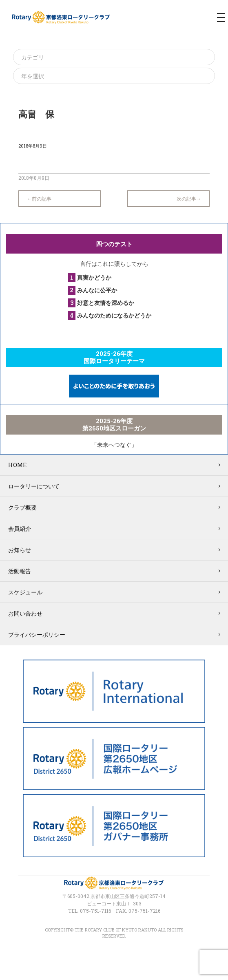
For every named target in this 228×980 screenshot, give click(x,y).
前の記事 (42, 199)
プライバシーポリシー (37, 635)
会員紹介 (20, 529)
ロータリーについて (34, 486)
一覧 (114, 194)
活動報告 (20, 571)
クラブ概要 (22, 507)
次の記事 (186, 199)
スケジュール (25, 592)
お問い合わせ (25, 613)
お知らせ (20, 550)
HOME (17, 465)
